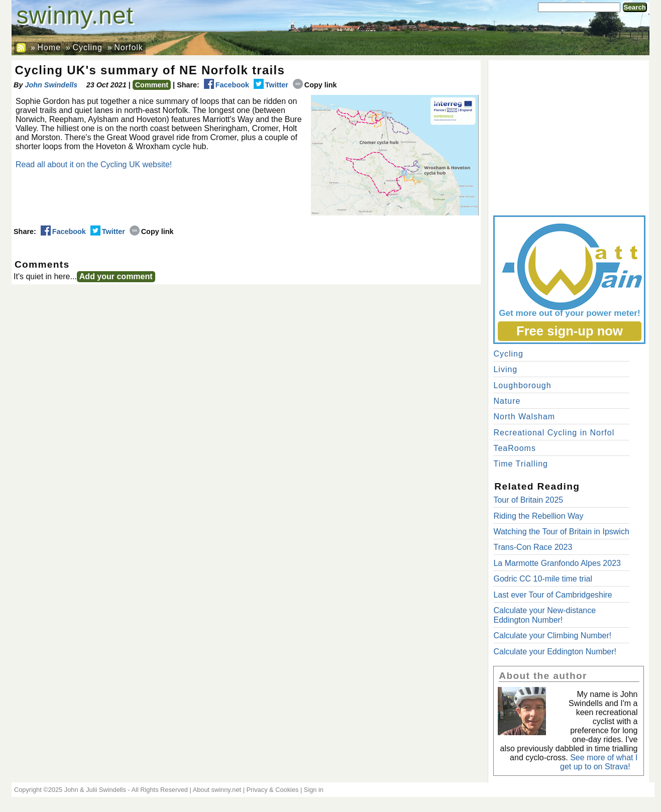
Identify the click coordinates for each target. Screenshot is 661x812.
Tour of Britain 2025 (528, 500)
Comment (152, 85)
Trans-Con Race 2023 (533, 547)
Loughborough (522, 385)
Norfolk (129, 47)
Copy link (315, 85)
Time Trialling (521, 464)
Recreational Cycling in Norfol (554, 433)
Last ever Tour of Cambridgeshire (553, 595)
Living (505, 369)
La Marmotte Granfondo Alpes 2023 (557, 563)
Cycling (87, 47)
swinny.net (75, 15)
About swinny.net (217, 790)
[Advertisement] (569, 136)
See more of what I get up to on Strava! (599, 762)
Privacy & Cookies (273, 790)
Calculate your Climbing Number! (552, 635)
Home (49, 47)
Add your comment (116, 276)
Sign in (314, 790)
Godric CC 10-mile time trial (542, 579)
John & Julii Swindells (95, 790)
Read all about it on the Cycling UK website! (94, 164)
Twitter (271, 85)
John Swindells (51, 85)
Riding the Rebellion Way (538, 516)
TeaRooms (514, 448)
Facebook (227, 85)
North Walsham (524, 417)
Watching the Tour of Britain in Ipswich (561, 532)
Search (635, 7)
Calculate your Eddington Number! (555, 652)
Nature (507, 401)
